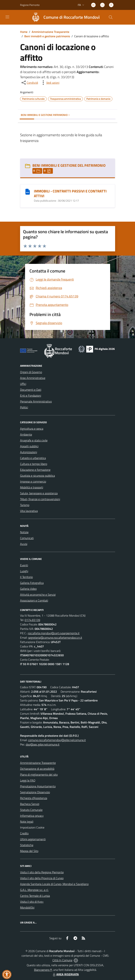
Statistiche (27, 845)
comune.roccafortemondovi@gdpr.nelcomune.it (57, 740)
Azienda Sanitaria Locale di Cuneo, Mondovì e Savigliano (54, 884)
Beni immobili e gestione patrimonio (47, 36)
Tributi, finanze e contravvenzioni (40, 499)
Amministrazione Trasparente (50, 32)
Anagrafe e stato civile (34, 440)
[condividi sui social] (29, 83)
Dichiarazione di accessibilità (37, 769)
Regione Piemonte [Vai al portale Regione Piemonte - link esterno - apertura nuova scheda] (30, 5)
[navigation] (7, 17)
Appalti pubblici (29, 446)
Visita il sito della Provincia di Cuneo (42, 878)
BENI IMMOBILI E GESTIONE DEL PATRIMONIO (69, 165)
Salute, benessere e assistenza (39, 493)
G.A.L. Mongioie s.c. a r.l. (34, 890)
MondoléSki (27, 907)
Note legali (27, 822)
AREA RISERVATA (65, 974)
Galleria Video (28, 589)
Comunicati (27, 538)
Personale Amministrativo (36, 401)
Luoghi (24, 571)
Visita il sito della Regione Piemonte (42, 872)
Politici (24, 407)
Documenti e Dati (31, 390)
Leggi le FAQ (28, 780)
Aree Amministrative (33, 378)
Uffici (23, 384)
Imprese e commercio (33, 481)
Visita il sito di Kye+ (32, 902)
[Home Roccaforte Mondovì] (64, 17)
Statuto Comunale (31, 810)
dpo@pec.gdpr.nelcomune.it (43, 744)
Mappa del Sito (29, 851)
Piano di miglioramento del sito (39, 775)
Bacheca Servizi (30, 804)
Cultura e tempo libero (34, 464)
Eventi (24, 565)
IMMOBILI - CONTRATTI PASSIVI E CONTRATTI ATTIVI (70, 193)
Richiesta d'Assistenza (34, 798)
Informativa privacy (32, 816)
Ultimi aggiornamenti (33, 839)
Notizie (24, 532)
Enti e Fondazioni (31, 396)
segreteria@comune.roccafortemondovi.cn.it (55, 638)
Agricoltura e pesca (32, 429)
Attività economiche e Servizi (38, 595)
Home (24, 32)
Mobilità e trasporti (32, 487)
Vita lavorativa (29, 511)
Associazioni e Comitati (34, 600)
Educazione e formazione (35, 470)
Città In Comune (62, 960)
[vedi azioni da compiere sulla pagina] (50, 83)
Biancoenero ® (43, 970)
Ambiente (26, 434)
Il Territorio (26, 577)
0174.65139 (32, 620)
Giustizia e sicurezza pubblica (37, 476)
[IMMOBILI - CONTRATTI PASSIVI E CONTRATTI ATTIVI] (28, 191)
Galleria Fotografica (32, 583)
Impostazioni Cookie (32, 827)
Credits (24, 833)
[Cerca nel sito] (111, 17)
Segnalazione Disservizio (35, 792)
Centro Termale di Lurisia (35, 896)
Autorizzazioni (29, 452)
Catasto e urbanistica (33, 458)
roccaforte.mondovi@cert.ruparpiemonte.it (54, 633)
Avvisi (24, 544)
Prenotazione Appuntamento (38, 786)
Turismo (25, 505)
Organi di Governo (31, 372)
